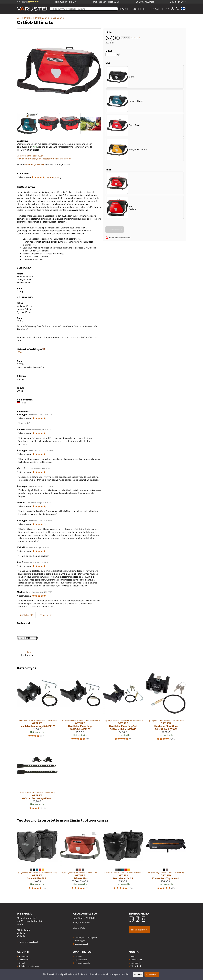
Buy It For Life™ (178, 2)
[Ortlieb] (27, 644)
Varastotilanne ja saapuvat (30, 156)
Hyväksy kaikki (152, 974)
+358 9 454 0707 (87, 918)
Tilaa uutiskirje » (139, 930)
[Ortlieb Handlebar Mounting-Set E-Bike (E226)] (80, 708)
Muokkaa (138, 974)
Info (165, 9)
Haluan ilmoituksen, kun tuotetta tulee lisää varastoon (44, 159)
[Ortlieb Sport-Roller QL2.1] (37, 859)
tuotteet (139, 9)
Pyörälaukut (42, 18)
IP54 (19, 352)
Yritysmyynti (80, 941)
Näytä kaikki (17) (26, 615)
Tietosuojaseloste (82, 963)
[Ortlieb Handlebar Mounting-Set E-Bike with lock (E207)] (123, 708)
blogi (154, 9)
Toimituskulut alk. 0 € (66, 2)
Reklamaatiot (25, 960)
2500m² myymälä (145, 2)
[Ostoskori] (178, 9)
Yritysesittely (136, 966)
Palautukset (24, 956)
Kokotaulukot (136, 960)
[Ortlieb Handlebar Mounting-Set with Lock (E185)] (166, 708)
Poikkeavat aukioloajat (28, 942)
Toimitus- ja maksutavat (29, 966)
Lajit (124, 9)
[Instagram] (137, 919)
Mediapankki (136, 963)
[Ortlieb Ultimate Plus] (80, 859)
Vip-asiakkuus (81, 960)
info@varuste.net (81, 922)
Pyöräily (29, 18)
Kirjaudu (78, 956)
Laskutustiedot (81, 944)
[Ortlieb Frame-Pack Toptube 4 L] (166, 859)
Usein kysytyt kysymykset (86, 937)
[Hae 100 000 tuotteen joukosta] (84, 9)
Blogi (133, 956)
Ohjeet (22, 963)
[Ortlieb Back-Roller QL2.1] (123, 859)
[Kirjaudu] (172, 9)
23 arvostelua (53, 178)
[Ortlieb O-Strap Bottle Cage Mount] (37, 779)
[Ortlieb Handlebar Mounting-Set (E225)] (37, 708)
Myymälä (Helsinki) (34, 165)
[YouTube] (144, 919)
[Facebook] (131, 919)
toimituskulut (136, 38)
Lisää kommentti (45, 615)
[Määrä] (111, 54)
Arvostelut (28, 2)
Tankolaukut (57, 18)
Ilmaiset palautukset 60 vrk (106, 2)
